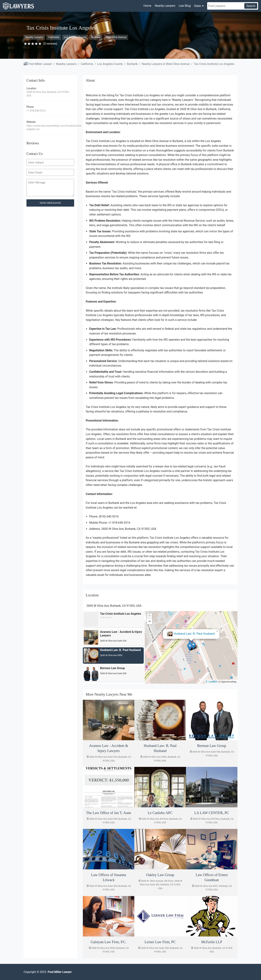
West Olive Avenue (116, 37)
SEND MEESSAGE (50, 203)
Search (251, 6)
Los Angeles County (75, 37)
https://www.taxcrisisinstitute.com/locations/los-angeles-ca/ (50, 128)
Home (147, 6)
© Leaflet (211, 682)
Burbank (96, 37)
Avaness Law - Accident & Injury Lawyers (191, 632)
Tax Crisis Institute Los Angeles (214, 64)
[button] (194, 644)
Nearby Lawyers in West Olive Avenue (166, 64)
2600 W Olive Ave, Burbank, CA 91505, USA (48, 94)
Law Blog (185, 6)
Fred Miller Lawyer (40, 64)
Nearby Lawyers (165, 6)
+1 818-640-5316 (36, 111)
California (54, 37)
